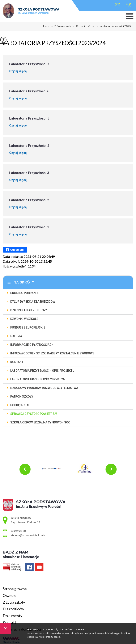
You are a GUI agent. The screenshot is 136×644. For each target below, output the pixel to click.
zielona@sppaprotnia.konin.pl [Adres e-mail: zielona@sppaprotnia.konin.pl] (29, 535)
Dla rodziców (13, 609)
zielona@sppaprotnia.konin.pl (117, 5)
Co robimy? (81, 26)
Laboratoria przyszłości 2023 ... (112, 26)
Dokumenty (12, 616)
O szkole (10, 595)
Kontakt (9, 622)
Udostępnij (15, 250)
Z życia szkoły (60, 26)
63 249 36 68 (129, 5)
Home (46, 26)
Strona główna (15, 589)
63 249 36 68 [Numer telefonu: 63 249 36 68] (18, 531)
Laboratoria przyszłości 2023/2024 (54, 43)
